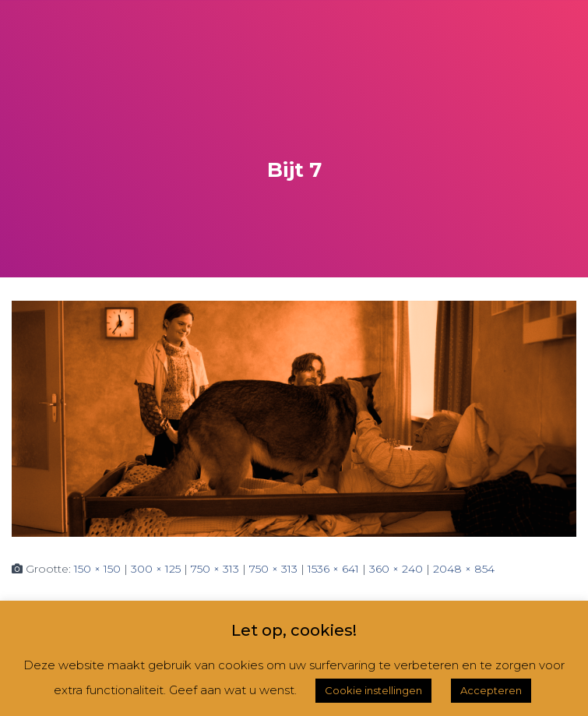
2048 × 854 (464, 569)
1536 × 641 (333, 569)
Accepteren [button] (491, 690)
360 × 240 (396, 569)
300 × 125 (156, 569)
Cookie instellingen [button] (373, 690)
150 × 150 (97, 569)
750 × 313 (215, 569)
